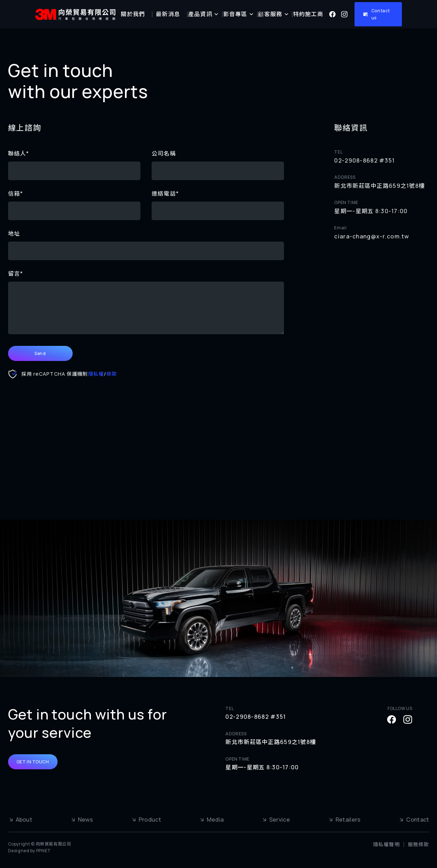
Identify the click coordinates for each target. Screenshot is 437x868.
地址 (14, 234)
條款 (112, 374)
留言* (16, 274)
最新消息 (168, 14)
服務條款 (418, 844)
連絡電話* (165, 193)
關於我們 (133, 14)
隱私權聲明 (386, 844)
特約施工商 (308, 14)
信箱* (16, 193)
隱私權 (96, 374)
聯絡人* (19, 153)
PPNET (44, 851)
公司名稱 (164, 153)
